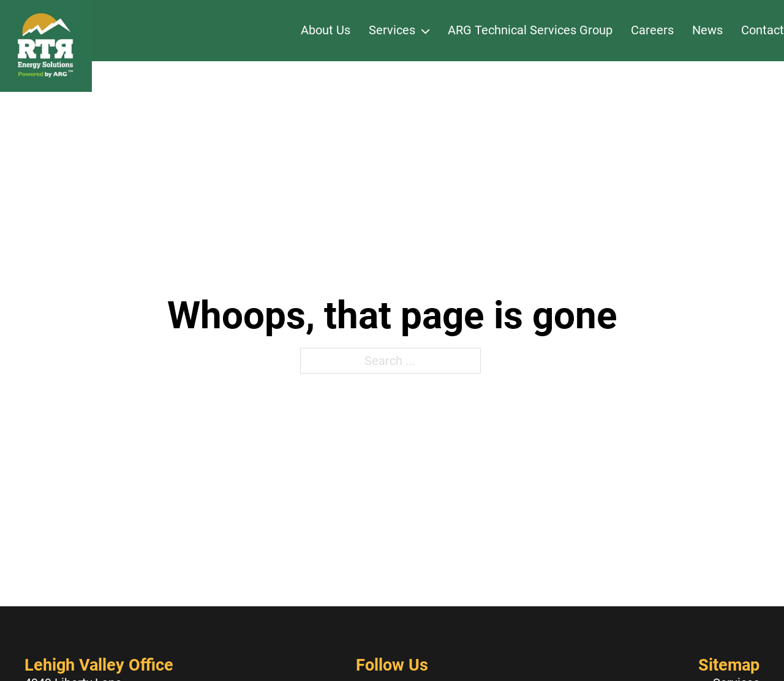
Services (392, 30)
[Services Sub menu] (425, 31)
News (707, 30)
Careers (652, 30)
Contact (763, 30)
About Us (326, 30)
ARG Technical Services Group (530, 30)
